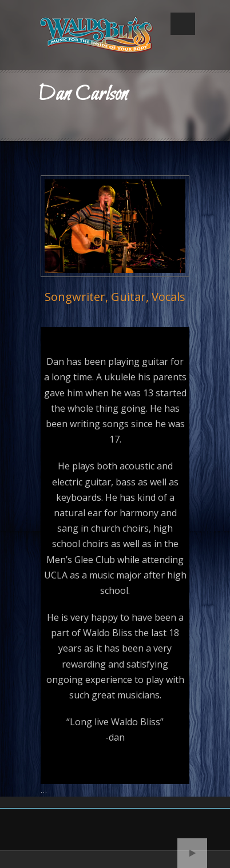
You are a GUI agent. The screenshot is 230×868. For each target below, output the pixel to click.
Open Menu (183, 24)
